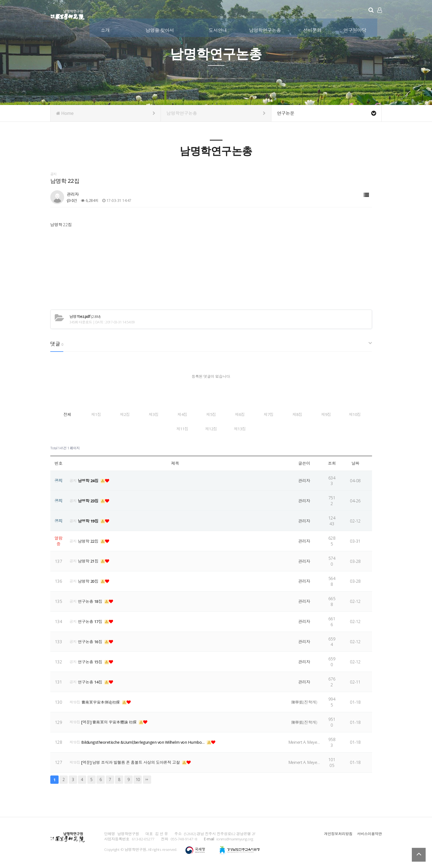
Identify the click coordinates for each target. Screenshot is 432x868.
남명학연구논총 (265, 30)
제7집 (88, 428)
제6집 (335, 415)
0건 (72, 200)
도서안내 (218, 30)
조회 (332, 462)
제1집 (129, 415)
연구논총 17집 (91, 620)
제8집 (129, 428)
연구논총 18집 (91, 600)
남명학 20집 (89, 580)
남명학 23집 (89, 499)
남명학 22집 (89, 540)
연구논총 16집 (91, 640)
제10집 (211, 428)
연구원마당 (355, 30)
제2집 (170, 415)
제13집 (334, 428)
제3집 (211, 415)
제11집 (252, 428)
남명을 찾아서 (160, 30)
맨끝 (147, 778)
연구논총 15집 (91, 660)
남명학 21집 (89, 560)
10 (138, 778)
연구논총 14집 (91, 680)
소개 (105, 30)
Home (106, 113)
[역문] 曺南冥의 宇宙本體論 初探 (111, 721)
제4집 (252, 415)
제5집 (294, 415)
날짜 (355, 462)
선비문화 (312, 30)
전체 (87, 415)
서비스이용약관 (369, 832)
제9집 (170, 428)
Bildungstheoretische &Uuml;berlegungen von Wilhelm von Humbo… (146, 741)
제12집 (293, 428)
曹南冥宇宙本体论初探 (103, 701)
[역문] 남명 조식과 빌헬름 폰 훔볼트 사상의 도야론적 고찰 (134, 761)
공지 (73, 479)
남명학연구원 (68, 14)
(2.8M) (85, 317)
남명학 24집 (89, 479)
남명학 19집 (89, 519)
